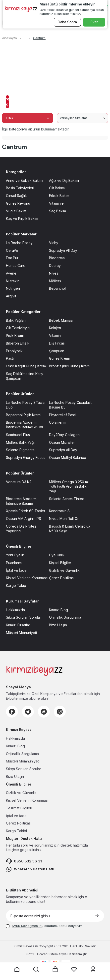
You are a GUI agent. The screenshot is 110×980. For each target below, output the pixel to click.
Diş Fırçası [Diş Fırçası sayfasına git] (57, 343)
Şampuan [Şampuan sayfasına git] (57, 351)
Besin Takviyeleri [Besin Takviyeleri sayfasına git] (20, 188)
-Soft (28, 954)
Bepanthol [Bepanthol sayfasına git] (57, 288)
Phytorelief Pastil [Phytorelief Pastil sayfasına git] (63, 415)
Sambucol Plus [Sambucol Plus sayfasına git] (18, 435)
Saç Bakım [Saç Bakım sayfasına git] (57, 211)
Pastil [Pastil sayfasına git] (10, 358)
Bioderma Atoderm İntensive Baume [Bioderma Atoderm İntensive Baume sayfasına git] (21, 501)
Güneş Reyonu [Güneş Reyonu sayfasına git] (18, 203)
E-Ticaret (40, 954)
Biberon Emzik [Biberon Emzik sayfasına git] (18, 343)
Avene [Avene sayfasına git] (11, 273)
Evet (94, 22)
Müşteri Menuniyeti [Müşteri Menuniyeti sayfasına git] (21, 633)
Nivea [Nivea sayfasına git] (54, 273)
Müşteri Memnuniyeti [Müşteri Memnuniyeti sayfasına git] (23, 761)
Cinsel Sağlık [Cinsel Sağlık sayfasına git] (16, 196)
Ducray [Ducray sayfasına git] (55, 266)
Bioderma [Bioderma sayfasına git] (57, 258)
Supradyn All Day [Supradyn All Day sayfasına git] (63, 250)
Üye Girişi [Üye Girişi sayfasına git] (57, 555)
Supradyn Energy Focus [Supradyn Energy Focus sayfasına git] (26, 458)
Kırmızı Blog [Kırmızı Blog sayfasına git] (58, 610)
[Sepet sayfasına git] (55, 969)
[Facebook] (12, 712)
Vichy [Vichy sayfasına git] (54, 243)
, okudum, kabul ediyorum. (45, 926)
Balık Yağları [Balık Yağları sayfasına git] (16, 320)
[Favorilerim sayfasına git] (74, 969)
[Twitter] (28, 712)
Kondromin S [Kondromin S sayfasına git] (59, 511)
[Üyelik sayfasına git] (93, 969)
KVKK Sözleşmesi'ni (27, 926)
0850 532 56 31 (24, 861)
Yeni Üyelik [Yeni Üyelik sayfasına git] (15, 555)
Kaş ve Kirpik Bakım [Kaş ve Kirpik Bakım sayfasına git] (22, 218)
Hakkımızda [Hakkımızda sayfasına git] (15, 610)
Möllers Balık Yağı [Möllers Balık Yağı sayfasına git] (20, 442)
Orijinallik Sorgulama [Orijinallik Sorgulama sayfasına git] (22, 754)
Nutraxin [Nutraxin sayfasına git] (13, 281)
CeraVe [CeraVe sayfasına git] (12, 250)
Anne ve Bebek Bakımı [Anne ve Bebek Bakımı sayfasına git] (25, 180)
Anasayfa (9, 38)
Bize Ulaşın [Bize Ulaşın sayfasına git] (58, 625)
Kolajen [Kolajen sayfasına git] (55, 328)
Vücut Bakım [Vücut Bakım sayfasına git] (16, 211)
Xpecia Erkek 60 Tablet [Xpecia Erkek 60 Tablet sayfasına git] (26, 511)
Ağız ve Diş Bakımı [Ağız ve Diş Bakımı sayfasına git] (64, 180)
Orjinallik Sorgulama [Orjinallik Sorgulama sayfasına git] (65, 617)
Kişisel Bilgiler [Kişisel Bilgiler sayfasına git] (60, 563)
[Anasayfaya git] (17, 969)
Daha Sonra (67, 22)
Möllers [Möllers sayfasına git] (55, 281)
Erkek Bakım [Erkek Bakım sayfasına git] (59, 196)
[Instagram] (60, 712)
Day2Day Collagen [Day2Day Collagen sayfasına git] (64, 435)
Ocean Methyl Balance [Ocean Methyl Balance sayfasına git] (68, 458)
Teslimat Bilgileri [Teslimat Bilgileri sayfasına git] (19, 808)
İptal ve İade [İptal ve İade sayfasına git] (16, 570)
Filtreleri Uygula (7, 102)
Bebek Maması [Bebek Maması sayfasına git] (61, 320)
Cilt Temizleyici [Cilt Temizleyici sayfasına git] (18, 328)
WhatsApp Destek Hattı (30, 869)
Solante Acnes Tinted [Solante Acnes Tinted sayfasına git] (67, 499)
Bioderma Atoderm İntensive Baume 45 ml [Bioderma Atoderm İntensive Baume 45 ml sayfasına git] (24, 425)
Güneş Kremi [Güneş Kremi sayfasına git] (59, 358)
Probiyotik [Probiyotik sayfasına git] (14, 351)
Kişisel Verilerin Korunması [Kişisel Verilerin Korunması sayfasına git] (27, 578)
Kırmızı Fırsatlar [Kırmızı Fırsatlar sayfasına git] (18, 625)
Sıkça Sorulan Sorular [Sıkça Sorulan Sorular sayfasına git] (24, 617)
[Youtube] (44, 712)
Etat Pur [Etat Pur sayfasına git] (12, 258)
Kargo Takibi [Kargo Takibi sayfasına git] (16, 831)
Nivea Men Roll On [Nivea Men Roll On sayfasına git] (64, 519)
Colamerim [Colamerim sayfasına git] (58, 422)
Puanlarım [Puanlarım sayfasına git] (14, 563)
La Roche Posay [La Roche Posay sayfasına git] (19, 243)
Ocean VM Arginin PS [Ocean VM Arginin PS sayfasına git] (24, 519)
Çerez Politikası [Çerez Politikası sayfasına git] (62, 578)
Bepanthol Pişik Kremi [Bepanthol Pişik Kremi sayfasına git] (24, 415)
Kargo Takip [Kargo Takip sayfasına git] (16, 585)
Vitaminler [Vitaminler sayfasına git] (57, 203)
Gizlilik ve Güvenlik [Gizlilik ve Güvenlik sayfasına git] (64, 570)
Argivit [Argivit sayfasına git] (11, 296)
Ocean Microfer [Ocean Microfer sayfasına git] (62, 442)
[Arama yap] (36, 969)
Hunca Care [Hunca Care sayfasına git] (16, 266)
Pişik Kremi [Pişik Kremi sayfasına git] (15, 335)
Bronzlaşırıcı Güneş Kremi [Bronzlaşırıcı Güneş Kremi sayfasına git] (70, 366)
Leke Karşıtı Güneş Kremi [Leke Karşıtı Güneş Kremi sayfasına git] (26, 366)
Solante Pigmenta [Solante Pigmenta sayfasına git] (20, 450)
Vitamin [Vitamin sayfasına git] (55, 335)
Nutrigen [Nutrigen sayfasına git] (13, 288)
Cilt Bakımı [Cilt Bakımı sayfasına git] (57, 188)
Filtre (27, 118)
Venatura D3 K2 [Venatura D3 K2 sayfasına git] (19, 482)
